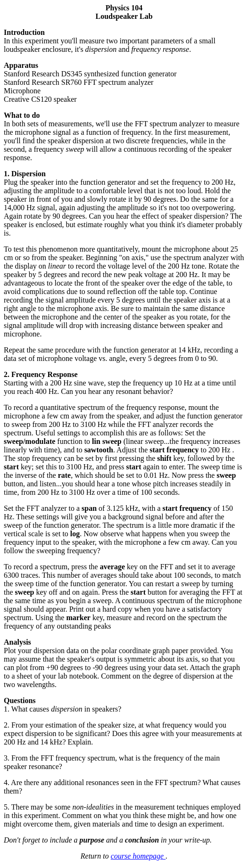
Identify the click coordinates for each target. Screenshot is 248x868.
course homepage (138, 856)
